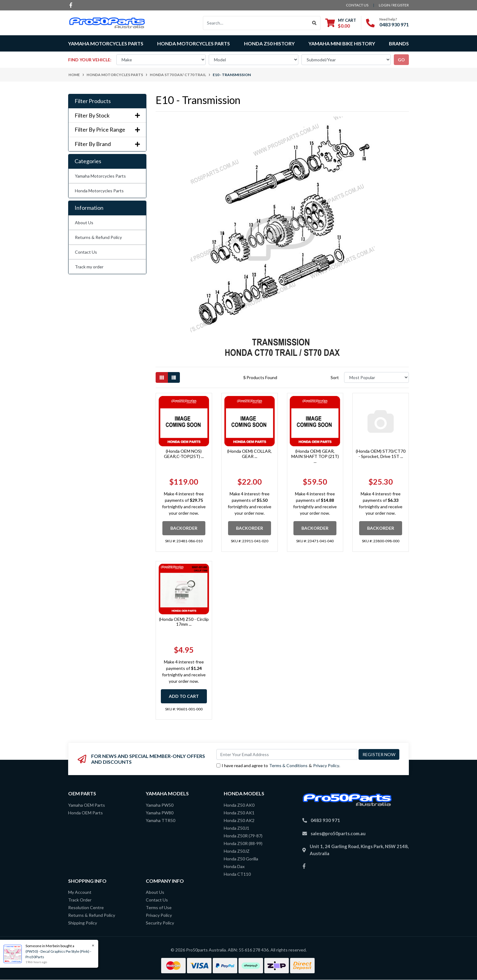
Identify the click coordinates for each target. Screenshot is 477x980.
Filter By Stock (107, 115)
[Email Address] (287, 754)
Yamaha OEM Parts (87, 805)
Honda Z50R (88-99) (243, 843)
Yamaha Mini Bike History (342, 43)
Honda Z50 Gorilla (241, 859)
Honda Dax (234, 866)
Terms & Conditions (288, 765)
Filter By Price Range (107, 130)
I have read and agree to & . (278, 765)
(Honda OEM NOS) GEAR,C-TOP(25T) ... (184, 454)
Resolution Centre (86, 907)
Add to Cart (184, 696)
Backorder (184, 528)
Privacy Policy (326, 765)
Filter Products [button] (93, 101)
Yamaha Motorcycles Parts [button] (106, 43)
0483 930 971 (394, 24)
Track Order (80, 900)
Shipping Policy (83, 923)
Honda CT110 (237, 874)
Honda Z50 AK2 (239, 820)
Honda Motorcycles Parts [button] (194, 43)
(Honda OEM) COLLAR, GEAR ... (249, 454)
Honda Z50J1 (237, 828)
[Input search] (256, 23)
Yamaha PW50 (160, 805)
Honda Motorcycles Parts (99, 191)
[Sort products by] (376, 377)
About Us (84, 223)
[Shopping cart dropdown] (341, 23)
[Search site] (314, 23)
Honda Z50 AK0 (239, 805)
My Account (80, 892)
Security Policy (160, 923)
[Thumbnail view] (162, 377)
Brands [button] (399, 43)
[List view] (174, 377)
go (401, 60)
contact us (357, 5)
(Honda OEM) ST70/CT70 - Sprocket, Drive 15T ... (381, 454)
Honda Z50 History (269, 43)
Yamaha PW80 (160, 813)
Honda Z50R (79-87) (243, 836)
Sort (335, 377)
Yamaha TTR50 (161, 820)
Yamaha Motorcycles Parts (100, 176)
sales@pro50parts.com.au (338, 833)
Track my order (89, 267)
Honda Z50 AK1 (239, 813)
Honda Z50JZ (237, 851)
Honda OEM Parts (85, 813)
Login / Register (394, 5)
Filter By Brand (107, 144)
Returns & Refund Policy (98, 237)
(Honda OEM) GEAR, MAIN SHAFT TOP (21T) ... (315, 456)
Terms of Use (159, 907)
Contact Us (86, 252)
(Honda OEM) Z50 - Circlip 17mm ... (184, 622)
